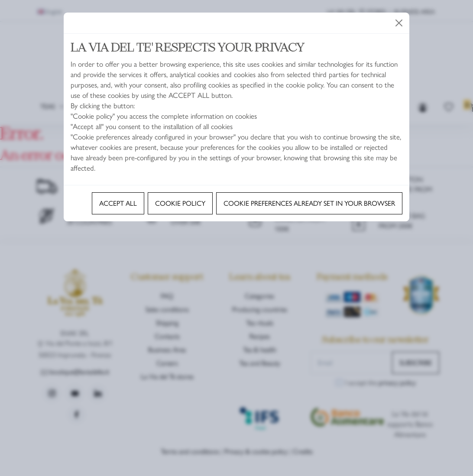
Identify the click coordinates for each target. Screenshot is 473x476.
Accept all (118, 203)
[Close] (399, 23)
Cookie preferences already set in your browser (309, 203)
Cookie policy (180, 203)
